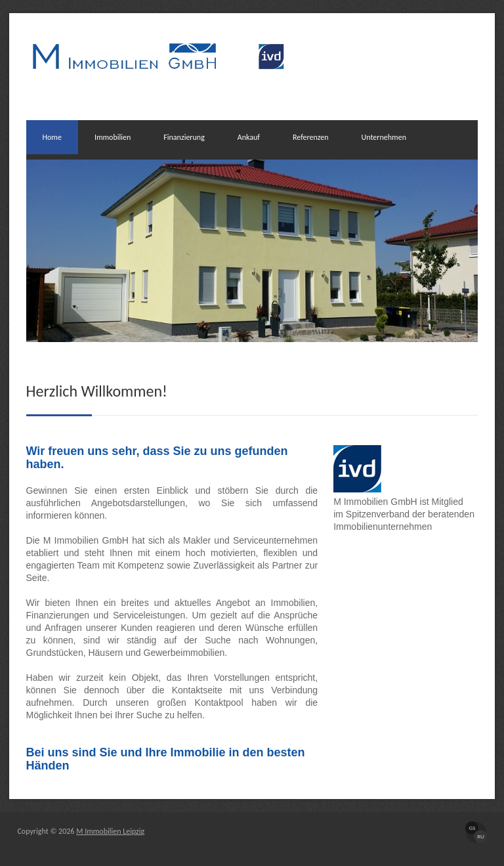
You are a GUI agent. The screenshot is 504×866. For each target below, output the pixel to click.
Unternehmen (384, 137)
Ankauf (249, 137)
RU (481, 836)
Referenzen (311, 137)
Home (52, 137)
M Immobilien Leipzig (110, 831)
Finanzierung (184, 137)
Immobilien (113, 137)
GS (472, 828)
